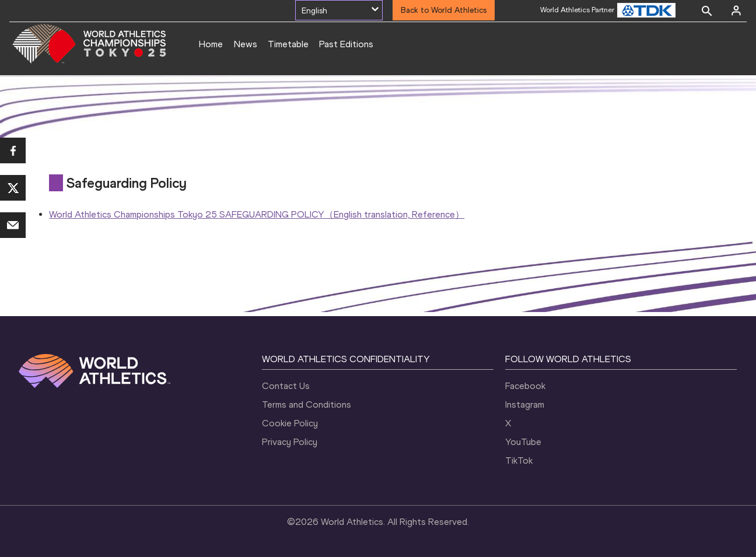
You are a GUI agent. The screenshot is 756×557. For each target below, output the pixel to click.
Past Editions (346, 44)
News (246, 44)
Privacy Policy (290, 442)
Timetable (288, 44)
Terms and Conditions (307, 404)
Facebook (525, 386)
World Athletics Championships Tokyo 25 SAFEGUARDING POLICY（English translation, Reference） (257, 214)
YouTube (523, 442)
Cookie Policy (290, 423)
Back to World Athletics (444, 10)
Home (211, 44)
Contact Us (286, 386)
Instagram (525, 404)
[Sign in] (736, 10)
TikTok (519, 460)
